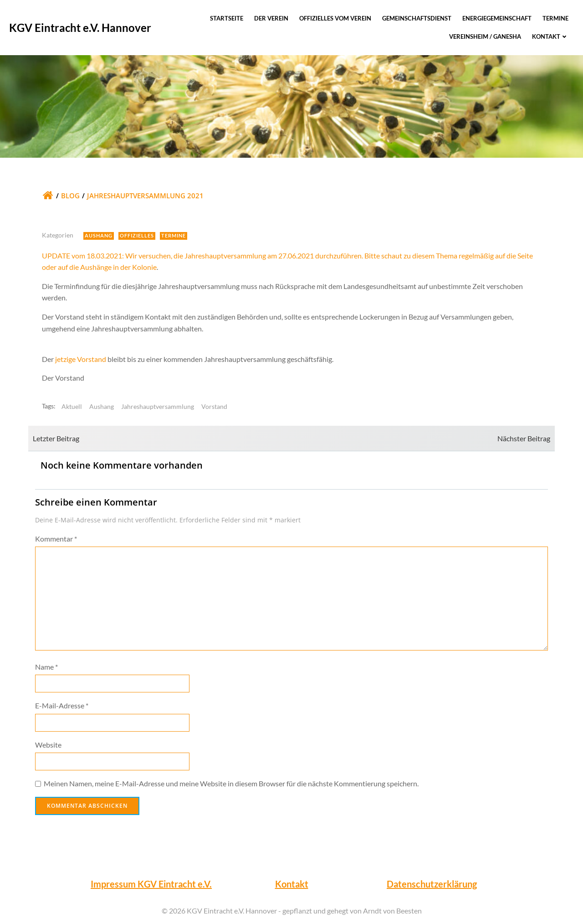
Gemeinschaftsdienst (417, 18)
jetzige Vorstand (81, 359)
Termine (555, 18)
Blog (70, 196)
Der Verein (271, 18)
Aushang (99, 235)
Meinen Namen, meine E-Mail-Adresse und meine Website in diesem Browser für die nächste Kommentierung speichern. (231, 783)
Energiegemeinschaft (497, 18)
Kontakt (550, 36)
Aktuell (72, 406)
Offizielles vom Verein (335, 18)
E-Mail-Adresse (62, 705)
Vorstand (214, 406)
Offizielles (137, 235)
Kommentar (56, 539)
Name (46, 667)
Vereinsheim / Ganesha (485, 36)
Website (48, 745)
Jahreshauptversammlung (158, 406)
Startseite (227, 18)
